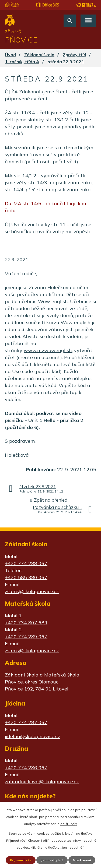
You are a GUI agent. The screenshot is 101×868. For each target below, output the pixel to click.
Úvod (10, 55)
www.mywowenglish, (48, 350)
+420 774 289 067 (26, 637)
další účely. (69, 824)
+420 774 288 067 (26, 563)
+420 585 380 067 (26, 577)
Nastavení (82, 860)
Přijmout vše (21, 860)
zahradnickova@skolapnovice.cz (42, 782)
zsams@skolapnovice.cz (32, 591)
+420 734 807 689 (26, 623)
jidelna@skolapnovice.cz (32, 736)
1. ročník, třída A (22, 62)
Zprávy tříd (74, 55)
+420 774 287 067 (26, 722)
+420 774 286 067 (26, 768)
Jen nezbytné (52, 860)
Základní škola (39, 55)
